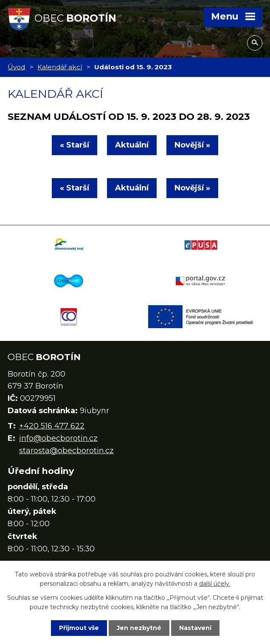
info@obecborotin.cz (58, 438)
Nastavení (195, 628)
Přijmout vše (79, 628)
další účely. (215, 584)
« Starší (75, 145)
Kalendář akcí (60, 67)
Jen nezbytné (139, 628)
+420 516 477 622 (52, 426)
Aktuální (132, 145)
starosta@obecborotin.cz (66, 451)
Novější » (192, 145)
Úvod (16, 67)
